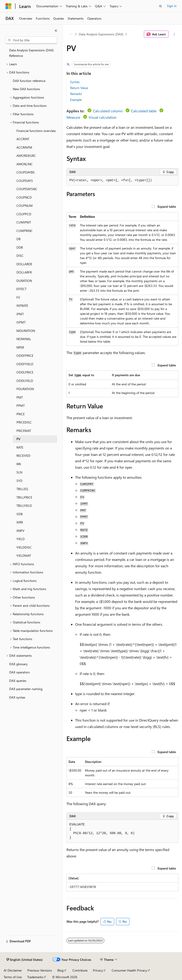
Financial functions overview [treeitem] (36, 131)
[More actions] (174, 34)
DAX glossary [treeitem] (18, 664)
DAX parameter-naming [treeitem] (26, 689)
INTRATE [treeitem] (22, 306)
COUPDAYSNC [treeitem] (27, 189)
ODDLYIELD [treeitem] (25, 381)
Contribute (80, 970)
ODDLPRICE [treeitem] (25, 372)
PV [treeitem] (18, 439)
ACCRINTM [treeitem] (24, 147)
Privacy (98, 970)
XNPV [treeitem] (20, 531)
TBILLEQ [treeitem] (22, 489)
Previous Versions (40, 970)
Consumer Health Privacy (129, 970)
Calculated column (108, 111)
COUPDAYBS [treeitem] (26, 172)
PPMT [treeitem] (21, 406)
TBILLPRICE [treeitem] (24, 497)
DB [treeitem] (18, 239)
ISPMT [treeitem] (21, 322)
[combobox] (31, 40)
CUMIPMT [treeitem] (24, 222)
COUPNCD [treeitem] (24, 197)
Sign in (172, 6)
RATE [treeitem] (20, 447)
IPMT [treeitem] (20, 314)
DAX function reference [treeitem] (29, 81)
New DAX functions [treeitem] (26, 89)
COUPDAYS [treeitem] (25, 181)
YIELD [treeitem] (21, 539)
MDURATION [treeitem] (26, 331)
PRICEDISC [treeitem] (24, 422)
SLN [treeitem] (19, 472)
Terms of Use (13, 977)
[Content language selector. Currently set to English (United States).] (25, 960)
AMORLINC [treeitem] (25, 164)
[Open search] (161, 6)
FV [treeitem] (18, 297)
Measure (73, 117)
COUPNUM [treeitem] (25, 206)
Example (76, 100)
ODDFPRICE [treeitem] (25, 356)
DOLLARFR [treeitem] (24, 272)
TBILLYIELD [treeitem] (24, 506)
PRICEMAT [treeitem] (24, 431)
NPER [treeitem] (20, 347)
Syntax (75, 82)
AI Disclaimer (13, 970)
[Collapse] (56, 31)
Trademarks (35, 977)
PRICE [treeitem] (21, 414)
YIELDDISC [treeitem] (24, 547)
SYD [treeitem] (19, 481)
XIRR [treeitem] (20, 522)
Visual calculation (103, 117)
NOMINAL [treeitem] (24, 339)
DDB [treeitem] (20, 247)
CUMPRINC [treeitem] (25, 231)
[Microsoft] (8, 6)
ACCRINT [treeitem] (23, 139)
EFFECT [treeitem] (21, 289)
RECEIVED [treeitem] (23, 456)
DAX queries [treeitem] (18, 681)
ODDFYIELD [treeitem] (25, 364)
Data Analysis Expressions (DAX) (101, 34)
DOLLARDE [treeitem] (24, 264)
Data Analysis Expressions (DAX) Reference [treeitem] (31, 53)
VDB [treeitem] (20, 514)
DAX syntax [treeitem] (17, 697)
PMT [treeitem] (20, 397)
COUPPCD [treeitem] (24, 214)
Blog (60, 970)
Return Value (79, 88)
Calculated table (144, 111)
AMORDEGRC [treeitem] (26, 156)
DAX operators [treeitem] (19, 672)
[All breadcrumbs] (70, 34)
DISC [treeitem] (20, 256)
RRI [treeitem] (19, 464)
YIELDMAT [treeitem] (24, 556)
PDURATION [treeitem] (25, 389)
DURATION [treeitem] (24, 281)
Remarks (76, 94)
